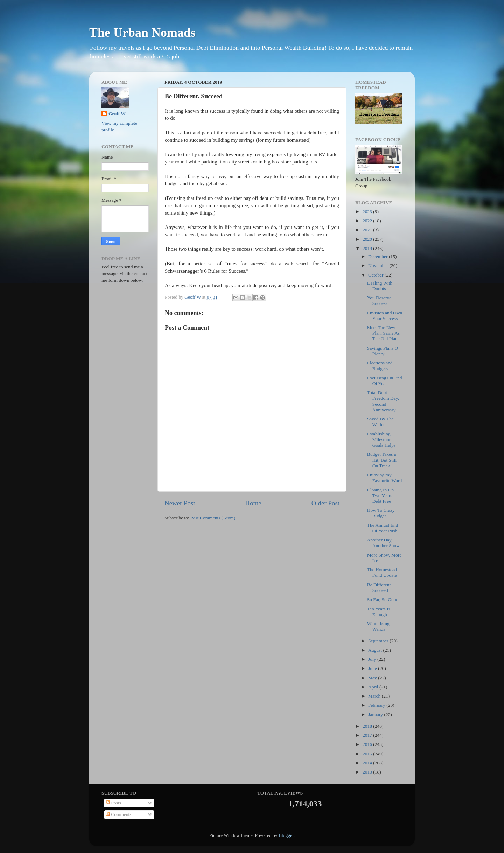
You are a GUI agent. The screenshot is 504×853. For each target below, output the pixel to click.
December (379, 256)
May (373, 678)
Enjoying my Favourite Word (385, 478)
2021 (368, 230)
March (375, 696)
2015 (368, 754)
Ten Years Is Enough (379, 612)
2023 (368, 212)
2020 (368, 239)
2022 (368, 221)
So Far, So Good (383, 599)
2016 (368, 744)
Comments (119, 814)
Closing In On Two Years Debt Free (381, 495)
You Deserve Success (379, 300)
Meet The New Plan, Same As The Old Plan (383, 333)
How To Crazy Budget (381, 513)
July (373, 659)
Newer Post (180, 503)
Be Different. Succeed (380, 588)
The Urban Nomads (142, 33)
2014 (368, 763)
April (374, 687)
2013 (368, 772)
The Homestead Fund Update (382, 572)
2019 (368, 248)
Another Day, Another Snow (383, 543)
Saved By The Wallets (380, 422)
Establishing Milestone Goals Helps (381, 439)
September (379, 641)
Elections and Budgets (380, 366)
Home (253, 503)
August (376, 650)
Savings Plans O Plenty (383, 351)
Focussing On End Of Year (385, 381)
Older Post (325, 503)
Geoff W (117, 114)
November (379, 265)
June (373, 668)
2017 (368, 735)
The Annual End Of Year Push (383, 528)
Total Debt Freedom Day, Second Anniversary (383, 401)
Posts (113, 803)
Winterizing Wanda (378, 626)
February (377, 705)
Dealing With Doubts (380, 286)
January (376, 715)
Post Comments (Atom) (213, 518)
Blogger (286, 835)
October (376, 275)
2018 (368, 726)
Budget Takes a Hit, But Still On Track (382, 460)
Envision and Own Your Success (385, 316)
